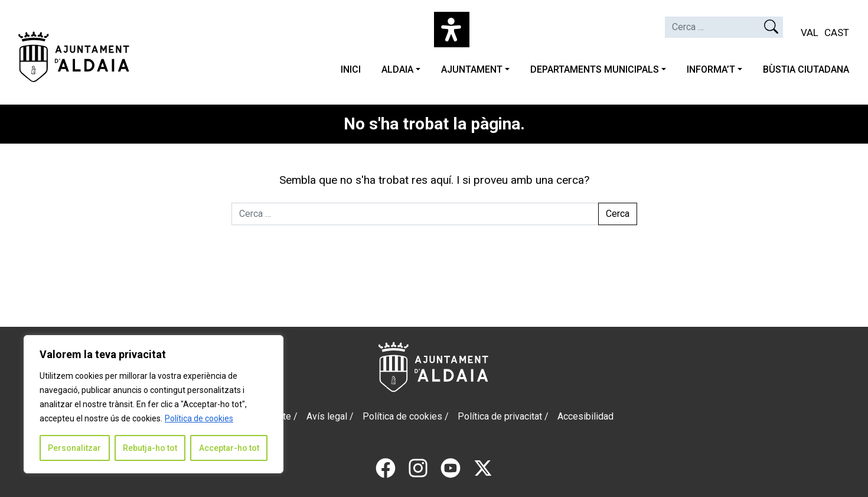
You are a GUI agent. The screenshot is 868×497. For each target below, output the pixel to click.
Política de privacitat (500, 416)
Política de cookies (199, 418)
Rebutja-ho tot (150, 448)
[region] (154, 404)
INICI (351, 69)
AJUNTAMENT (472, 69)
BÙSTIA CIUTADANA (806, 69)
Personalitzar (74, 448)
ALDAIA (397, 69)
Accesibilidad (585, 416)
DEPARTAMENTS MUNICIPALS (595, 69)
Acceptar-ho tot (229, 448)
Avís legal (327, 416)
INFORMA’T (711, 69)
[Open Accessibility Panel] (452, 30)
